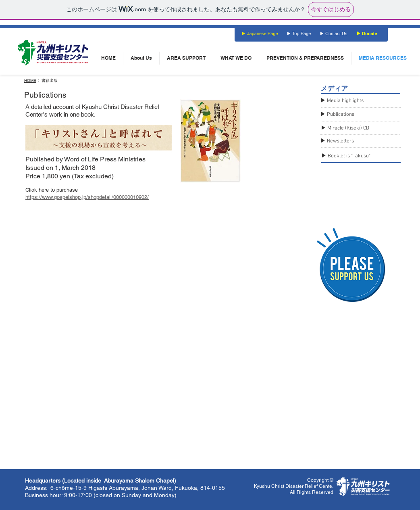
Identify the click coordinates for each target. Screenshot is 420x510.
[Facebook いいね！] (198, 40)
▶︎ (324, 115)
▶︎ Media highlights (342, 101)
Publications (341, 115)
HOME (30, 80)
